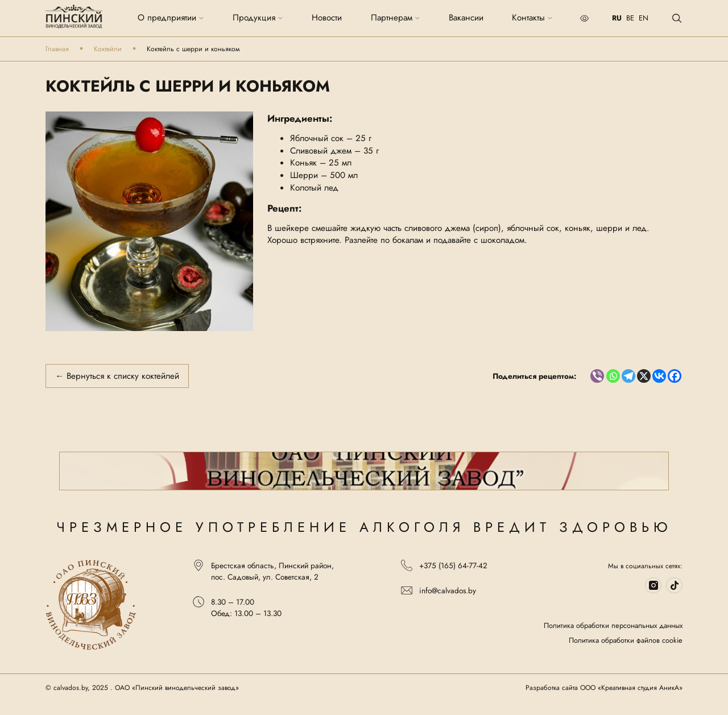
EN (644, 18)
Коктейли (108, 49)
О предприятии (171, 18)
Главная (57, 49)
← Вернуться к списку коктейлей (117, 376)
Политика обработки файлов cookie (626, 640)
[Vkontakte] (659, 376)
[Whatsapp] (613, 376)
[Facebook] (675, 376)
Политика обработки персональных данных (613, 626)
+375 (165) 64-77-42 (444, 565)
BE (630, 18)
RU (617, 18)
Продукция (258, 18)
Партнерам (396, 18)
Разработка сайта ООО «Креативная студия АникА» (604, 688)
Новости (327, 18)
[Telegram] (628, 376)
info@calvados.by (439, 590)
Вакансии (466, 18)
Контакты (532, 18)
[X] (644, 376)
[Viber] (597, 376)
